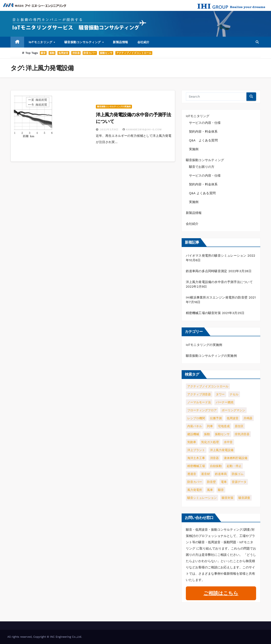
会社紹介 (143, 42)
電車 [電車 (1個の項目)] (224, 482)
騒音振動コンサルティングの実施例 (114, 107)
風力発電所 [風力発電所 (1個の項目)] (195, 490)
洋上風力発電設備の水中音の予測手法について (219, 282)
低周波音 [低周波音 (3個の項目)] (233, 418)
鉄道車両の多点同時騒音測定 (207, 271)
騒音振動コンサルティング (83, 42)
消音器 (76, 53)
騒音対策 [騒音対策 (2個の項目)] (228, 498)
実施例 (194, 149)
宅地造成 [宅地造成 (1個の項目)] (224, 426)
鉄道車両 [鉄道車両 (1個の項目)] (221, 474)
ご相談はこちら (221, 593)
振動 (52, 53)
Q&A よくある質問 (205, 140)
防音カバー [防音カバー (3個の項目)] (195, 482)
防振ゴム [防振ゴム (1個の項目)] (238, 474)
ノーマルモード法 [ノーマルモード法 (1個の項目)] (199, 402)
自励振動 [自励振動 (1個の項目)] (216, 466)
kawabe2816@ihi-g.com (142, 129)
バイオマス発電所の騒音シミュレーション (216, 256)
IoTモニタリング (41, 42)
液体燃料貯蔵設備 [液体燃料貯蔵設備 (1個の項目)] (236, 458)
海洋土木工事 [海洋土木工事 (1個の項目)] (196, 458)
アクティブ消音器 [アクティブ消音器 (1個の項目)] (199, 394)
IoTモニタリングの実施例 (204, 345)
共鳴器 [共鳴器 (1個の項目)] (248, 418)
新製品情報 (121, 42)
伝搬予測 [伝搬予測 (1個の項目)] (216, 418)
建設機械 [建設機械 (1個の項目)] (193, 434)
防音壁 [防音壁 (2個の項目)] (211, 482)
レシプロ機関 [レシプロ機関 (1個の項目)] (196, 418)
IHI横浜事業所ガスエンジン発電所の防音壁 (217, 297)
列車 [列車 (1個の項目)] (210, 426)
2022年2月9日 (110, 129)
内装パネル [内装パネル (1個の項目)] (195, 426)
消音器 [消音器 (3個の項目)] (214, 458)
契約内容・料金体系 (203, 132)
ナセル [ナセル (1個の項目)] (234, 394)
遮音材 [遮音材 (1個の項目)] (206, 474)
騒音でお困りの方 (202, 167)
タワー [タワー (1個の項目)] (220, 394)
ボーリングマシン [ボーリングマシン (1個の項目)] (233, 410)
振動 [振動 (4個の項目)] (207, 434)
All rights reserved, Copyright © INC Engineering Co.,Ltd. (45, 637)
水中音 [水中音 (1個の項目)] (228, 442)
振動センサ (106, 53)
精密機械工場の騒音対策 (203, 313)
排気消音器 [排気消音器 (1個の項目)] (242, 434)
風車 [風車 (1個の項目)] (210, 490)
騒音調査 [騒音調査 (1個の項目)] (244, 498)
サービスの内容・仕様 (205, 123)
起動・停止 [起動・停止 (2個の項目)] (234, 466)
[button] (257, 42)
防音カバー (90, 53)
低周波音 (63, 53)
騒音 (43, 53)
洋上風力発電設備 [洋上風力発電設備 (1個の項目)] (222, 450)
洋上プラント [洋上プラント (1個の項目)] (196, 450)
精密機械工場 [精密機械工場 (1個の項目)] (196, 466)
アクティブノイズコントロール (134, 53)
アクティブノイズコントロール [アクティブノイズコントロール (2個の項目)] (208, 386)
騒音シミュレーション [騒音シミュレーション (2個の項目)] (202, 498)
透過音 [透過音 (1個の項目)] (192, 474)
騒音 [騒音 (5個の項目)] (221, 490)
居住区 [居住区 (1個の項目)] (239, 426)
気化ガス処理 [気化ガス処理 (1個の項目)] (210, 442)
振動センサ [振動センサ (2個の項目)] (222, 434)
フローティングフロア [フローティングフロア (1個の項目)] (202, 410)
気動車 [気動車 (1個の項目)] (192, 442)
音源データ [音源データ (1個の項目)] (239, 482)
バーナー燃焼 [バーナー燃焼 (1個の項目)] (225, 402)
